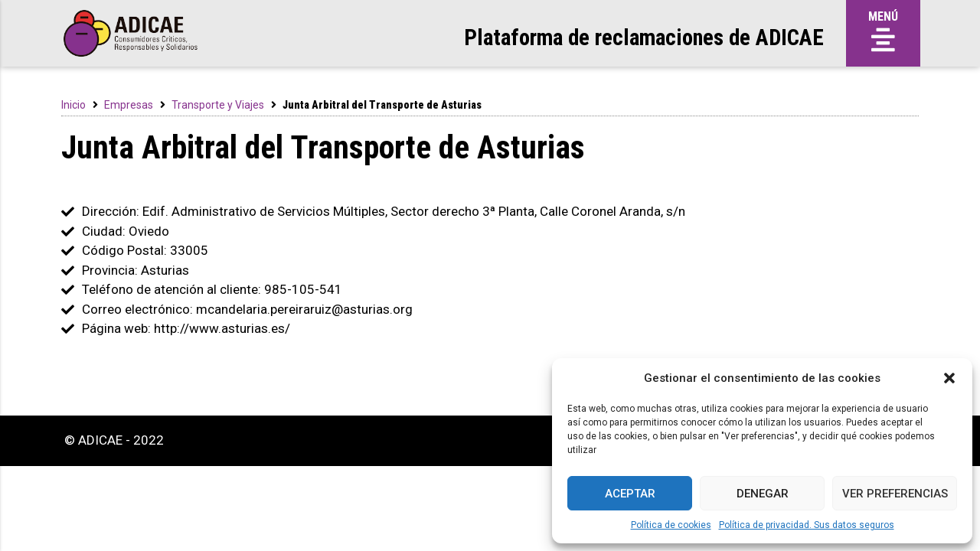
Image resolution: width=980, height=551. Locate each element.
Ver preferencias (895, 494)
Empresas (129, 105)
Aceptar (630, 494)
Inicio (73, 105)
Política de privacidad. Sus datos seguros (807, 525)
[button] (949, 378)
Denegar (763, 494)
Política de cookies (671, 525)
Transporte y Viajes (218, 105)
